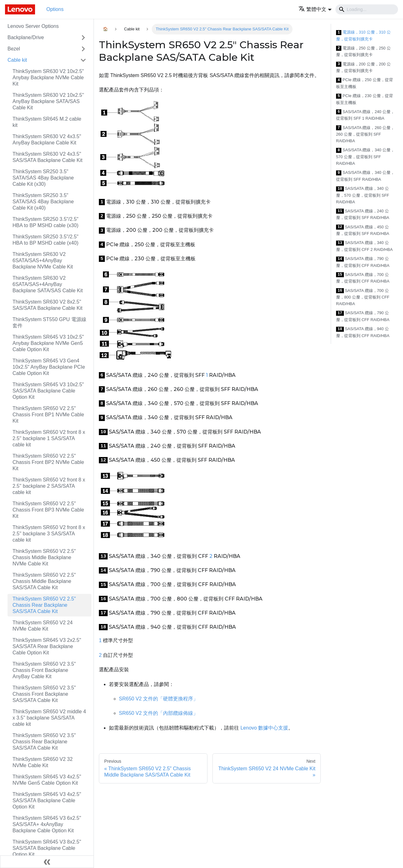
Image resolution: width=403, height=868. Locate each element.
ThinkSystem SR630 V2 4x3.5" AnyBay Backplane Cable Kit (47, 140)
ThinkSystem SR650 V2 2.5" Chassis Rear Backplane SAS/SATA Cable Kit (44, 605)
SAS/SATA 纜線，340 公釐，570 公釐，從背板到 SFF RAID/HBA (365, 157)
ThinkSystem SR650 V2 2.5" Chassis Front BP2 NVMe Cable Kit (48, 462)
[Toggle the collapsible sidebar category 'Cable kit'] (83, 60)
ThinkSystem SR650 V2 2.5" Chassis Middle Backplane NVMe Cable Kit (44, 557)
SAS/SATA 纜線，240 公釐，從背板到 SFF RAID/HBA (363, 214)
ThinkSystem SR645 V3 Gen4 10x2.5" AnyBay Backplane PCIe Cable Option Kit (49, 367)
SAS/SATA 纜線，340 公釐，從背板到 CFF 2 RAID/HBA (364, 246)
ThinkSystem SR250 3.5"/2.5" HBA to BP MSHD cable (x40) (46, 240)
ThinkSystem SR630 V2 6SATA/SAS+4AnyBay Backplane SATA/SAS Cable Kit (48, 284)
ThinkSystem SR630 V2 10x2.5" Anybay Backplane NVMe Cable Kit (48, 78)
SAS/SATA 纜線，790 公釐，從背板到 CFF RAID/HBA (363, 262)
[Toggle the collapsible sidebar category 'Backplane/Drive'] (83, 38)
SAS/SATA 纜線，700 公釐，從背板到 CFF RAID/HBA (363, 278)
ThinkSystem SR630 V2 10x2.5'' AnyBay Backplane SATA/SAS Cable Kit (48, 101)
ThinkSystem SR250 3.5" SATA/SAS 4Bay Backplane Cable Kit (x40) (43, 202)
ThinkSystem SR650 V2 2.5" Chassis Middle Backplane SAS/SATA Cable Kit (44, 581)
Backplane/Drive (26, 37)
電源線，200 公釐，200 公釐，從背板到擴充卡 (363, 68)
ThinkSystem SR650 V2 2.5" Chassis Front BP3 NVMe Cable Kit (48, 510)
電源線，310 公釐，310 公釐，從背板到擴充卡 (363, 36)
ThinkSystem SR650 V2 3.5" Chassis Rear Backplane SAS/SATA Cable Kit (44, 742)
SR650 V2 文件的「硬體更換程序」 (158, 699)
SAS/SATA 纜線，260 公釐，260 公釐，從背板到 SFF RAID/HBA (365, 134)
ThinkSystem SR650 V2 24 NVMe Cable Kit (43, 626)
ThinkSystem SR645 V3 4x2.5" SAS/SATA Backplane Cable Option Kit (47, 800)
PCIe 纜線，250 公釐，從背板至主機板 (365, 83)
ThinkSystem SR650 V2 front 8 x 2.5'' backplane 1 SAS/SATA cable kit (49, 438)
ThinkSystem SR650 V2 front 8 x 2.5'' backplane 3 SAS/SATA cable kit (49, 534)
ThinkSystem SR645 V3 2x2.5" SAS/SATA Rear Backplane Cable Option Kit (47, 646)
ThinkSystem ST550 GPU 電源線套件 (49, 322)
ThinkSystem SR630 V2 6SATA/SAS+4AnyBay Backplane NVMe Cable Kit (43, 260)
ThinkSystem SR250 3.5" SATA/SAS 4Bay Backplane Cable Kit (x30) (43, 178)
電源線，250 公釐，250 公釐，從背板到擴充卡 (363, 52)
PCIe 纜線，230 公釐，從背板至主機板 (365, 99)
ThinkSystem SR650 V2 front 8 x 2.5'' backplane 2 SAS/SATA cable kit (49, 486)
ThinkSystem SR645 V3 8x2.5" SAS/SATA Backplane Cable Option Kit (47, 848)
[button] (315, 9)
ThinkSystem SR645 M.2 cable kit (47, 122)
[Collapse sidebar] (47, 862)
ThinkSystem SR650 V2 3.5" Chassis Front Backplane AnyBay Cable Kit (44, 670)
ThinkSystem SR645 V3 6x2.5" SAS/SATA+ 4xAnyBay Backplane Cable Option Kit (47, 824)
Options (55, 9)
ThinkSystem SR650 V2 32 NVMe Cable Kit (43, 762)
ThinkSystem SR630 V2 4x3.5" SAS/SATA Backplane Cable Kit (48, 157)
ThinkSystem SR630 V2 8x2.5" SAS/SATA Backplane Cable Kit (48, 305)
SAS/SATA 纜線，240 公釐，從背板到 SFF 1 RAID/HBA (365, 115)
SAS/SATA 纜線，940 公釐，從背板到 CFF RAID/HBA (363, 332)
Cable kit (17, 60)
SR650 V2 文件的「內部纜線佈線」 (158, 713)
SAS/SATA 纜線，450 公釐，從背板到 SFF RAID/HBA (363, 230)
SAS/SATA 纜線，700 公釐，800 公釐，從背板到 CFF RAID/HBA (363, 297)
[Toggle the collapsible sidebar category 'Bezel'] (83, 49)
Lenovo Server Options (33, 26)
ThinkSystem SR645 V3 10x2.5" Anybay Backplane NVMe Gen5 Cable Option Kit (48, 343)
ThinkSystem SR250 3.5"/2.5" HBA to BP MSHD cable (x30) (46, 222)
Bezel (14, 49)
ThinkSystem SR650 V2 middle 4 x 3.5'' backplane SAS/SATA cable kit (49, 718)
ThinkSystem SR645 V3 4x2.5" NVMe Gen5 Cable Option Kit (47, 780)
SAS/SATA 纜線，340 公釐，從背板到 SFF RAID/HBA (365, 176)
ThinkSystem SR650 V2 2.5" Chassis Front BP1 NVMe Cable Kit (48, 415)
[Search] (367, 9)
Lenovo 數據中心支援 (264, 728)
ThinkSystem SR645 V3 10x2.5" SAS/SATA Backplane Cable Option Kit (48, 391)
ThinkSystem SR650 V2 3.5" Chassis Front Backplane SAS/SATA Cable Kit (44, 694)
